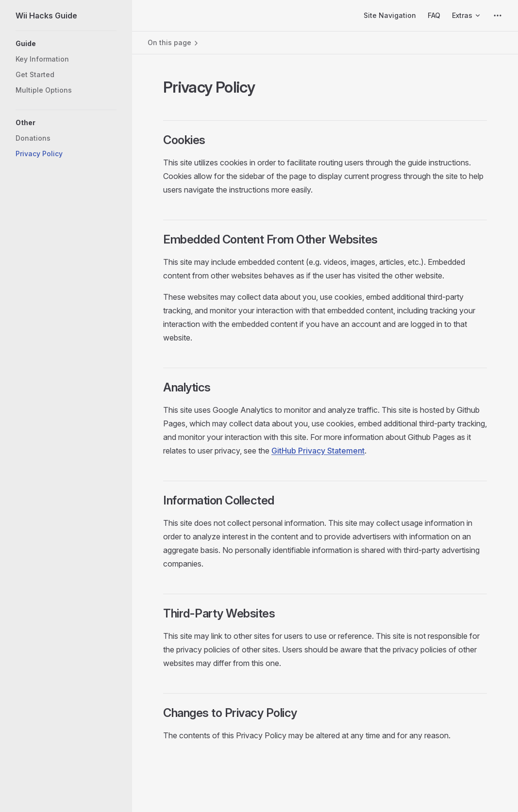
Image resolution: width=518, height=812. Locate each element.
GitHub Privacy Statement (318, 451)
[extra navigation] (498, 16)
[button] (66, 44)
